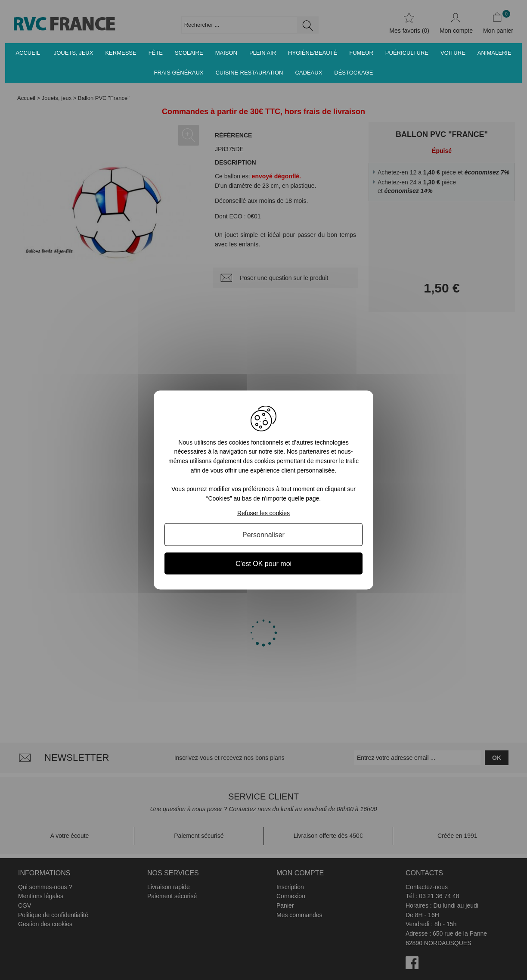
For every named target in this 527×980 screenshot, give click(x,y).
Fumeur (361, 53)
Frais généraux (179, 73)
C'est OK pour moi (263, 564)
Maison (226, 53)
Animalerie (494, 53)
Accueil (28, 53)
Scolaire (189, 53)
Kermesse (121, 53)
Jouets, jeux (74, 53)
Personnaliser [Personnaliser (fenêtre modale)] (263, 535)
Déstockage (353, 73)
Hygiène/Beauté (313, 53)
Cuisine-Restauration (249, 73)
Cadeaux (308, 73)
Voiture (453, 53)
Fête (156, 53)
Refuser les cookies (263, 513)
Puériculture (407, 53)
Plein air (263, 53)
